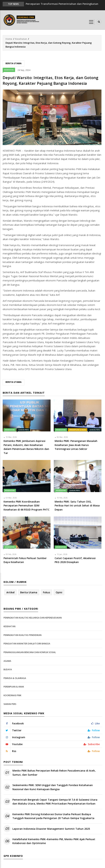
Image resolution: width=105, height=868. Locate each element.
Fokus (46, 592)
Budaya (8, 669)
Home (9, 39)
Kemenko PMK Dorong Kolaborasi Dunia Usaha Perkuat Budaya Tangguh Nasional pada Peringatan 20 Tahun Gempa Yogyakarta (53, 816)
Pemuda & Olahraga (15, 678)
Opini (59, 592)
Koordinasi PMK (12, 695)
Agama (7, 661)
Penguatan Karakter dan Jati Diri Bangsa (27, 644)
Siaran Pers (24, 430)
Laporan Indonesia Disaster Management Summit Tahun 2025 (51, 829)
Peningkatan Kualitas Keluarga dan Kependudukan (33, 618)
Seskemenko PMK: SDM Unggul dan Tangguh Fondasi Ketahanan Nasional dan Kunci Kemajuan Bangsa (53, 787)
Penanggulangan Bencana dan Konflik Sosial (30, 652)
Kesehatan (21, 39)
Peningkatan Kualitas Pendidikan (23, 635)
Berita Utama (13, 63)
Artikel (10, 592)
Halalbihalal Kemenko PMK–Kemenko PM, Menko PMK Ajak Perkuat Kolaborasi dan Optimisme (54, 841)
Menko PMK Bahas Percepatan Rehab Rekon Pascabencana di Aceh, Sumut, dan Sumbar (54, 773)
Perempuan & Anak (78, 430)
